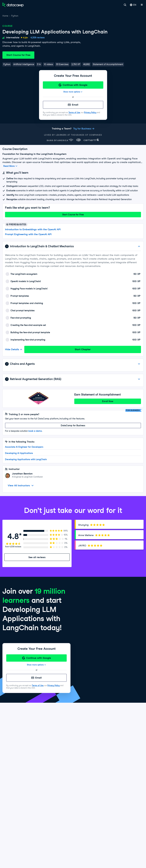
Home (5, 16)
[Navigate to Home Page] (13, 5)
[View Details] (139, 364)
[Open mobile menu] (142, 5)
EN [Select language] (133, 5)
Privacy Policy (90, 112)
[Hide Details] (139, 246)
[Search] (125, 5)
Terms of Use (74, 112)
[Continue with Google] (73, 85)
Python (15, 16)
